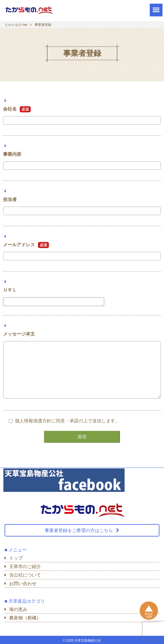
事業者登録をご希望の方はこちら (79, 530)
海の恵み (18, 609)
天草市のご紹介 (25, 566)
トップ (16, 558)
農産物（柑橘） (25, 618)
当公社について (25, 575)
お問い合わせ (23, 583)
